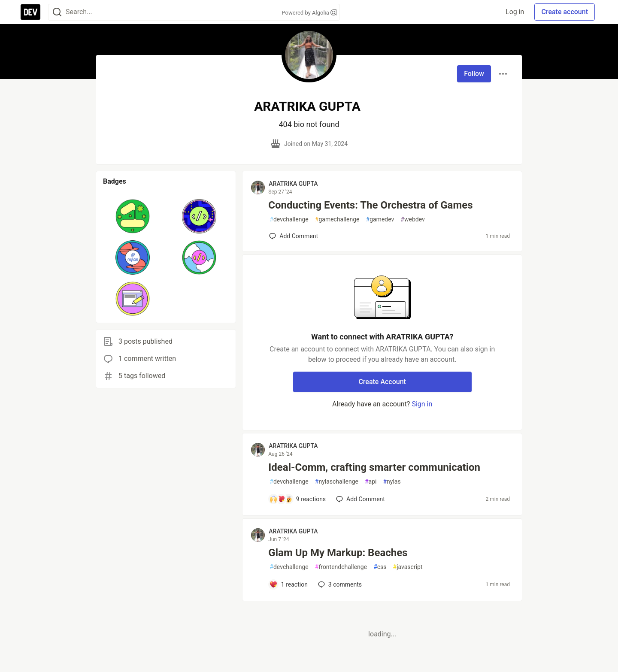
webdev (412, 219)
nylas (392, 482)
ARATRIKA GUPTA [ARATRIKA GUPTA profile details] (293, 184)
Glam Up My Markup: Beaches (338, 553)
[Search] (57, 12)
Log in (515, 12)
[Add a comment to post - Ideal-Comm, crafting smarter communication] (297, 499)
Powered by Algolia (309, 13)
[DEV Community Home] (30, 12)
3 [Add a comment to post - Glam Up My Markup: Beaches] (339, 584)
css (380, 567)
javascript (408, 567)
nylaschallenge (337, 482)
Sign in (422, 404)
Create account (565, 12)
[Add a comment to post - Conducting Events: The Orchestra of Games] (294, 236)
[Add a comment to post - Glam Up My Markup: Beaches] (288, 584)
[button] (133, 216)
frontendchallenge (341, 567)
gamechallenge (337, 219)
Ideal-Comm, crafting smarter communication (374, 467)
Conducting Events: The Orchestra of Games (370, 205)
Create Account (382, 382)
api (371, 482)
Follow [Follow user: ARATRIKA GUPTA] (474, 74)
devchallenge (289, 219)
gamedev (380, 219)
